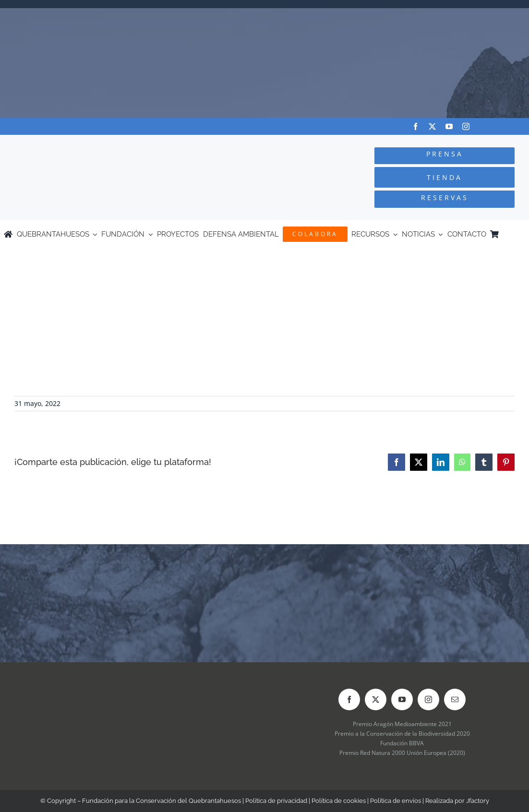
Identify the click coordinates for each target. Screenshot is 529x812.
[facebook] (415, 126)
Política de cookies (339, 801)
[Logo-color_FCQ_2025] (99, 144)
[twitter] (432, 126)
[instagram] (466, 126)
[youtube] (449, 126)
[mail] (455, 699)
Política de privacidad (276, 801)
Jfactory (478, 801)
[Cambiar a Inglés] (521, 234)
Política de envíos (396, 801)
